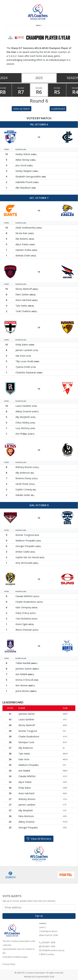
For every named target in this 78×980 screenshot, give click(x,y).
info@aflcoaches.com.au (53, 950)
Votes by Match (22, 109)
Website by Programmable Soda (39, 977)
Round (21, 91)
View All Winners (39, 839)
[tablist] (39, 78)
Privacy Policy (9, 964)
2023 (39, 78)
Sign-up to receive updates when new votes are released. (29, 901)
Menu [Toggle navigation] (39, 25)
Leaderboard (58, 109)
